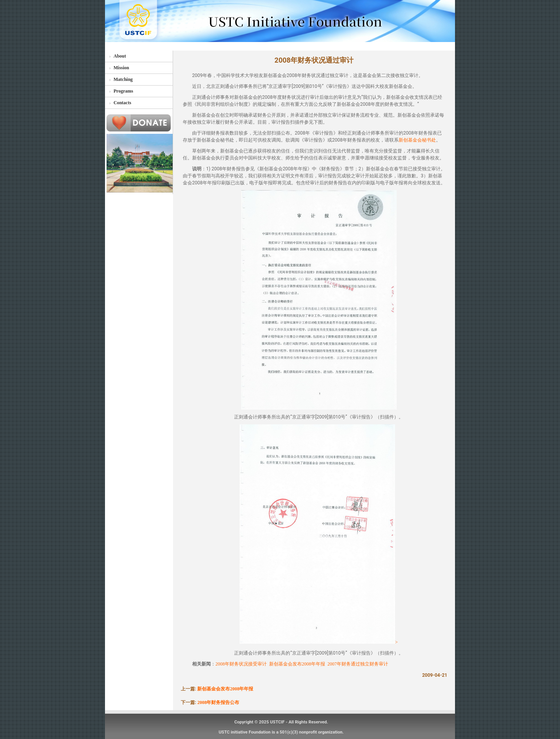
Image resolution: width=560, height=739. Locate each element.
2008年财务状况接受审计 (241, 664)
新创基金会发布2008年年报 (297, 664)
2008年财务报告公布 (218, 702)
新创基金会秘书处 (417, 140)
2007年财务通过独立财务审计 (358, 664)
